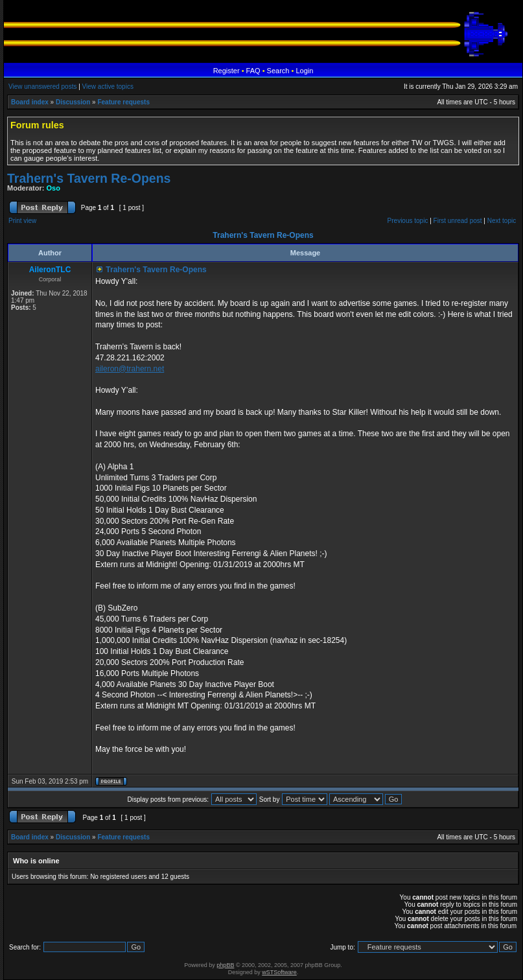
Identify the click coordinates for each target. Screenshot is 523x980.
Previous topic (408, 221)
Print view (22, 221)
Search (278, 71)
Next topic (502, 221)
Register (227, 71)
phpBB (225, 965)
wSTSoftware (279, 972)
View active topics (108, 87)
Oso (53, 188)
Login (304, 71)
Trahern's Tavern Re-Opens (89, 178)
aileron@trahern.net (130, 369)
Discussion (73, 102)
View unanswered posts (42, 87)
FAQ (253, 71)
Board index (30, 102)
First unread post (458, 221)
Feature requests (123, 102)
